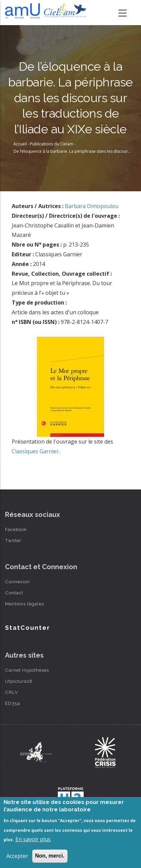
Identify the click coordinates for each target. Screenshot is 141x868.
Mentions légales (25, 604)
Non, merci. (50, 856)
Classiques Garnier (35, 451)
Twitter (13, 540)
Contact (14, 593)
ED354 (13, 703)
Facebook (16, 529)
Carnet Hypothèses (27, 670)
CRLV (12, 692)
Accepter (17, 856)
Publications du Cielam (52, 144)
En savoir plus (33, 839)
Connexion (17, 582)
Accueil (20, 144)
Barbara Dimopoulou (92, 206)
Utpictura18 (19, 681)
